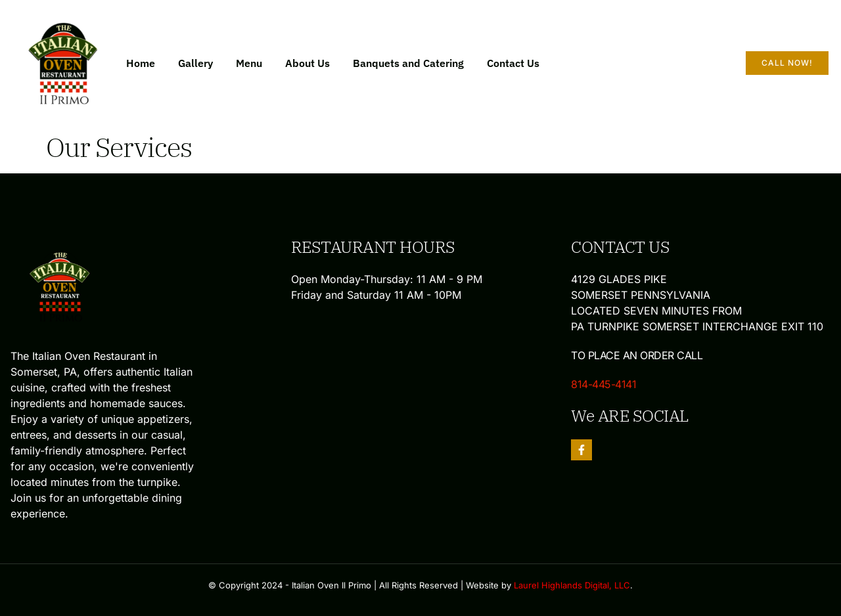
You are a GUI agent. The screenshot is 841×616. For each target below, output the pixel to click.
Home (141, 63)
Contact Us (513, 63)
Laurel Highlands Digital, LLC (572, 585)
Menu (249, 63)
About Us (307, 63)
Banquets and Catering (408, 63)
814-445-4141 (603, 384)
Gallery (195, 63)
